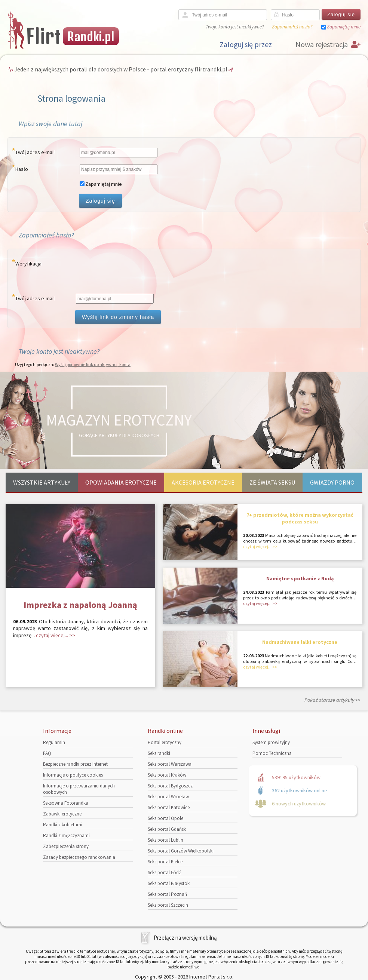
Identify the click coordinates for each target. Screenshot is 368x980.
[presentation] (132, 273)
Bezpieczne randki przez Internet (75, 764)
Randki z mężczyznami (66, 835)
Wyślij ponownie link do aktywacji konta (93, 364)
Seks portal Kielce (165, 862)
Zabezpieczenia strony (66, 846)
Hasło (22, 169)
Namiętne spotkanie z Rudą (300, 578)
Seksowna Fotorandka (66, 803)
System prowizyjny (271, 742)
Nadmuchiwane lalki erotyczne (300, 642)
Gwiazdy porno (332, 482)
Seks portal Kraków (167, 775)
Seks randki (159, 753)
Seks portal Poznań (167, 894)
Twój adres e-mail (35, 152)
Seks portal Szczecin (168, 905)
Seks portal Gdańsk (167, 829)
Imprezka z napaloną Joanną (80, 605)
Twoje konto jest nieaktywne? (235, 27)
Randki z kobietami (63, 825)
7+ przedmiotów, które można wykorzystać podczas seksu (300, 518)
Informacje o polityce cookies (73, 775)
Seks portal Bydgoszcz (170, 786)
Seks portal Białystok (169, 883)
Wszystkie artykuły (42, 482)
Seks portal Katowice (169, 807)
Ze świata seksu (272, 482)
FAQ (47, 753)
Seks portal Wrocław (168, 797)
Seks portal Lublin (165, 840)
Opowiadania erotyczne (121, 482)
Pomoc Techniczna (272, 753)
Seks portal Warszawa (170, 764)
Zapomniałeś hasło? (292, 27)
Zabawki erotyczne (62, 814)
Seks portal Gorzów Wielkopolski (181, 851)
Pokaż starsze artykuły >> (332, 700)
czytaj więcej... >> (56, 635)
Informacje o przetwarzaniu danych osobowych (79, 789)
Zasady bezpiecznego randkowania (79, 857)
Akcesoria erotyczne (203, 482)
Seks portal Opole (165, 818)
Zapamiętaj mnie (344, 27)
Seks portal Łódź (164, 873)
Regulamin (54, 742)
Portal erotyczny (165, 742)
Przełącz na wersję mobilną (185, 938)
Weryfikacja (28, 264)
